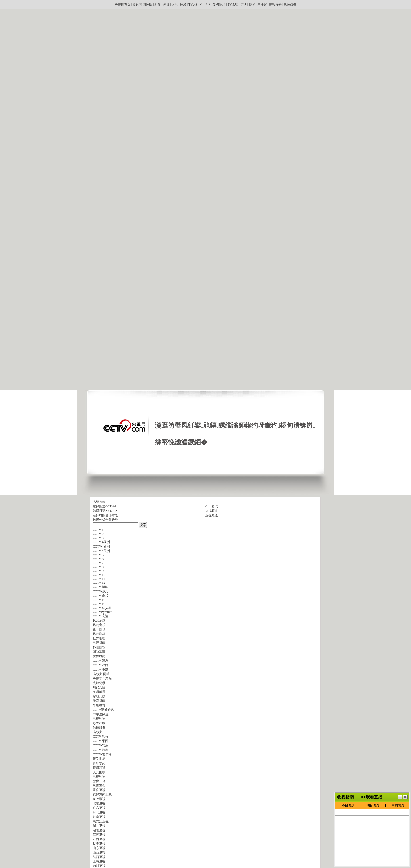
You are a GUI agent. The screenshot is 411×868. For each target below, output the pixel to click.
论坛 (208, 4)
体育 (166, 4)
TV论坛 (233, 4)
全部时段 (112, 515)
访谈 (244, 4)
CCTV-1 (111, 506)
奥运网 (137, 4)
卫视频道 (212, 515)
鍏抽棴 (405, 805)
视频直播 (275, 4)
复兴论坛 (219, 4)
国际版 (148, 4)
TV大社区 (195, 4)
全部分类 (112, 520)
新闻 (158, 4)
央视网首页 (123, 4)
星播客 (262, 4)
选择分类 (99, 520)
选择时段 (99, 515)
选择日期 (99, 511)
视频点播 (290, 4)
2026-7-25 (112, 511)
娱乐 (175, 4)
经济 (183, 4)
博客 (252, 4)
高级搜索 (99, 502)
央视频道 (212, 511)
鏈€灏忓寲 (400, 805)
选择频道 (99, 506)
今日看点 (212, 506)
